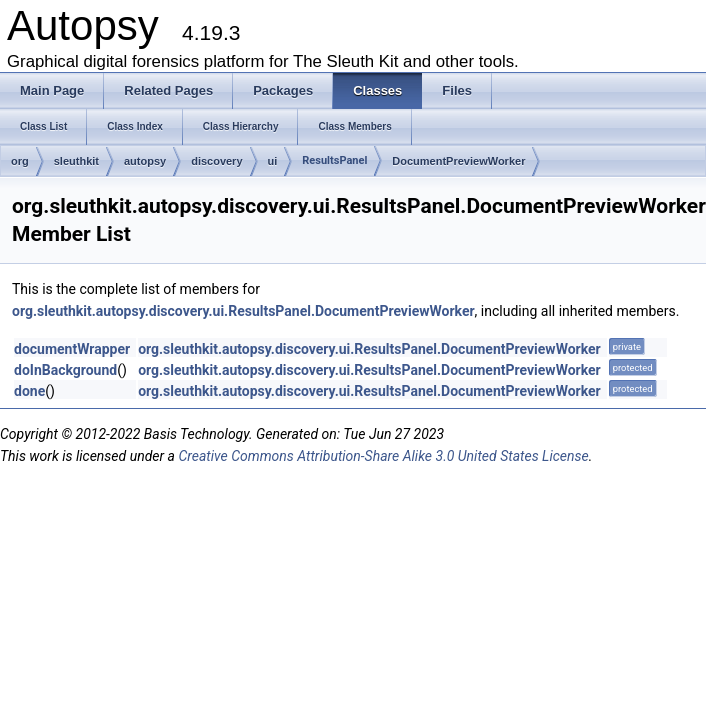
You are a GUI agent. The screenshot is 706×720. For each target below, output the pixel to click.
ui (273, 161)
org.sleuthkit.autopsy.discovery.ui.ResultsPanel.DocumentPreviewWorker (243, 311)
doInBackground (65, 370)
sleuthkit (76, 161)
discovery (216, 161)
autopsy (145, 161)
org (20, 161)
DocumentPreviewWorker (458, 161)
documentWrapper (72, 349)
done (29, 391)
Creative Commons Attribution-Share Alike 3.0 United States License (383, 456)
